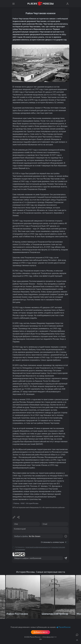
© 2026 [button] (40, 637)
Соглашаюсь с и (40, 548)
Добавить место (40, 632)
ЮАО (23, 503)
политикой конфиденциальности (38, 547)
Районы (17, 503)
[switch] (67, 542)
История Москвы (32, 503)
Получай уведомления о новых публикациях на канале (40, 627)
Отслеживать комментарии (52, 542)
